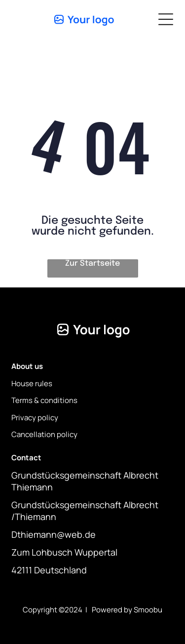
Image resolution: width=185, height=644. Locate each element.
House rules (32, 383)
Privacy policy (35, 418)
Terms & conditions (44, 400)
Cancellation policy (44, 434)
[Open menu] (166, 19)
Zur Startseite (92, 263)
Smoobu (148, 610)
